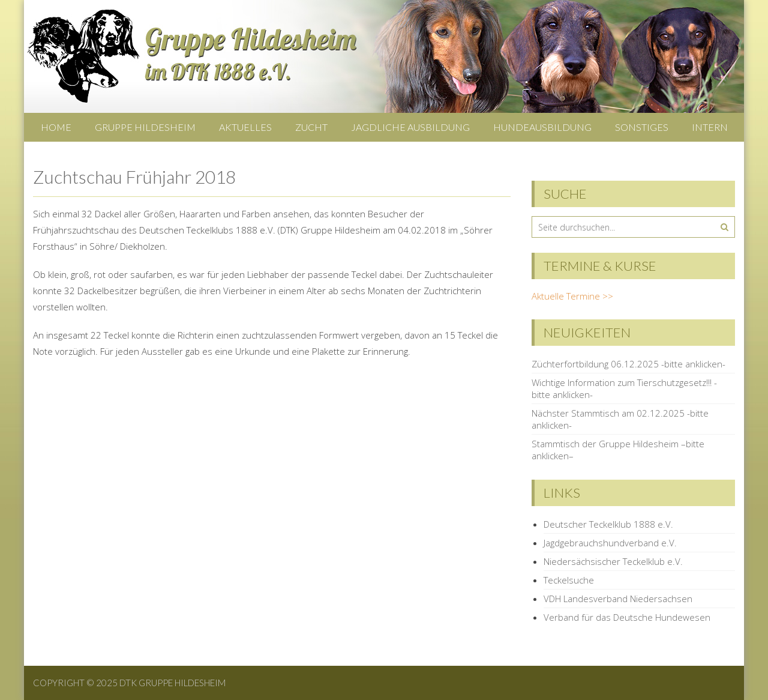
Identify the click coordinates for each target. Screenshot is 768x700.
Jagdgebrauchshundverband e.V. (610, 543)
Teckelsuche (569, 580)
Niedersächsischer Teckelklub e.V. (613, 561)
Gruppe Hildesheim (145, 127)
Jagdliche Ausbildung (410, 127)
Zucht (311, 127)
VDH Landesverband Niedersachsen (618, 599)
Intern (710, 127)
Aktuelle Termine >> (572, 296)
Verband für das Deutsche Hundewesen (627, 617)
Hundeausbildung (542, 127)
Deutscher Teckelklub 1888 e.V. (608, 524)
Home (56, 127)
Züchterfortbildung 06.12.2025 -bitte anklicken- (628, 364)
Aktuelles (245, 127)
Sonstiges (642, 127)
